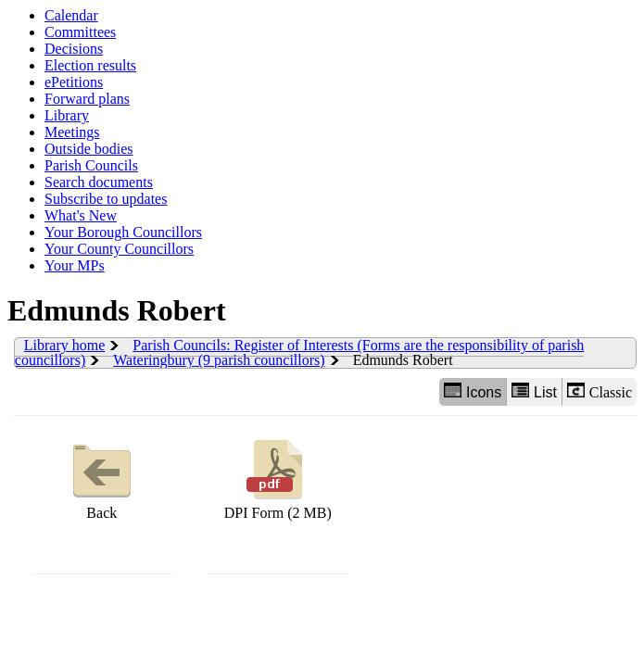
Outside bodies (89, 149)
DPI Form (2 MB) (278, 478)
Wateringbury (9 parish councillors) (219, 360)
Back (102, 478)
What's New (81, 215)
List (534, 391)
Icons (473, 391)
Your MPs (75, 265)
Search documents (99, 182)
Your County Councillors (119, 249)
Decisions (74, 49)
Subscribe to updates (106, 199)
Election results (90, 65)
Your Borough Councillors (123, 232)
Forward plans (87, 99)
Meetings (72, 132)
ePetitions (74, 82)
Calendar (71, 15)
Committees (80, 32)
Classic (600, 391)
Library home (65, 345)
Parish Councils (91, 165)
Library (67, 115)
